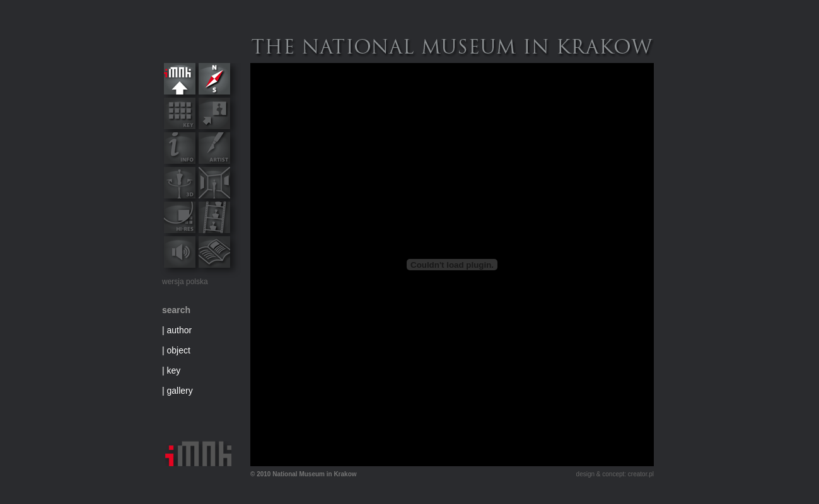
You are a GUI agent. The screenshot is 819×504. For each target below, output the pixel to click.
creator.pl (641, 474)
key (174, 370)
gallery (180, 391)
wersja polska (185, 282)
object (179, 350)
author (180, 330)
